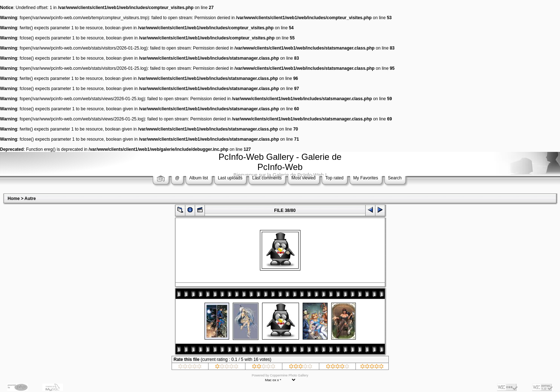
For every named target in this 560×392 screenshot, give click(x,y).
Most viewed (304, 178)
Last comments (267, 178)
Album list (199, 178)
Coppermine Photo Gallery (289, 375)
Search (395, 178)
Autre (30, 199)
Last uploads (230, 178)
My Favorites (366, 178)
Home (14, 199)
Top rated (334, 178)
